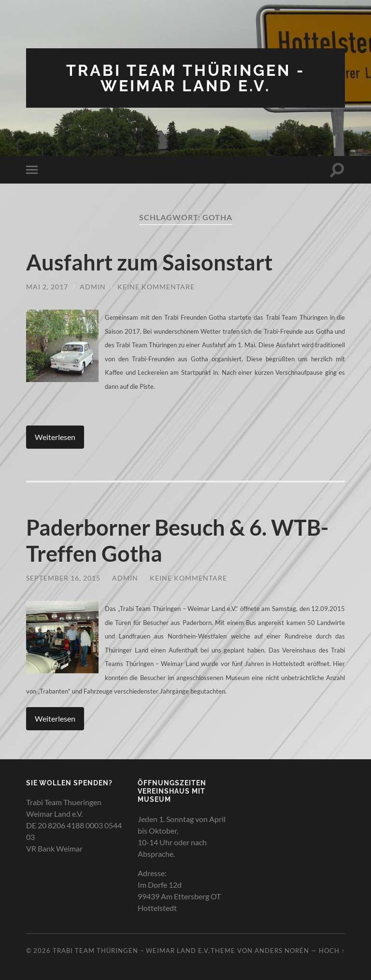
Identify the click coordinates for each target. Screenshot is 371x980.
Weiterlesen (55, 437)
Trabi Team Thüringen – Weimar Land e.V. (131, 951)
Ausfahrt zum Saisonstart (149, 262)
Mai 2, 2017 (47, 287)
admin (93, 287)
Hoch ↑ (332, 951)
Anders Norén (282, 951)
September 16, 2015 (63, 578)
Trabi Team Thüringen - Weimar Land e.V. (185, 78)
